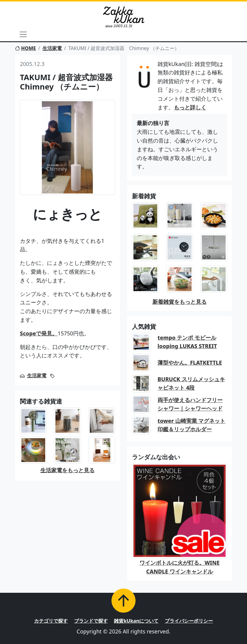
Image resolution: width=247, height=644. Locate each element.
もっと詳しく (190, 107)
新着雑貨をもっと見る (180, 302)
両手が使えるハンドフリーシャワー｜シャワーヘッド (190, 404)
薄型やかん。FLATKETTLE (190, 363)
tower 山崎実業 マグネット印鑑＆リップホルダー (191, 425)
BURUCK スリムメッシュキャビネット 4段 (191, 383)
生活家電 (52, 48)
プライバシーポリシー (189, 621)
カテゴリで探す (51, 621)
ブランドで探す (91, 621)
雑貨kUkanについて (136, 621)
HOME (25, 48)
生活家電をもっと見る (67, 470)
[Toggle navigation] (23, 34)
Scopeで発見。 (39, 333)
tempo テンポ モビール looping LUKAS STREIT (187, 342)
